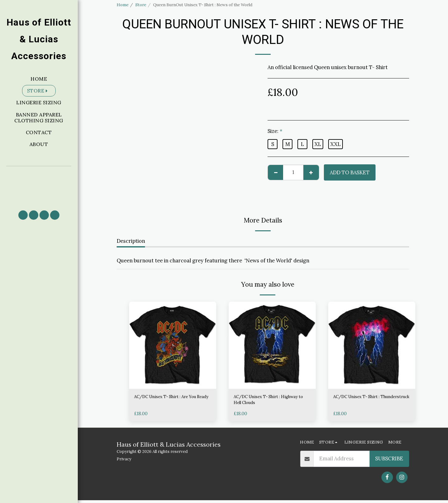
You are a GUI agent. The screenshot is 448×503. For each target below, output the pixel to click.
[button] (39, 185)
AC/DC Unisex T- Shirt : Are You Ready (168, 401)
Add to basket (350, 172)
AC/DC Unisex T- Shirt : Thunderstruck (362, 401)
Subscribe (389, 462)
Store (141, 5)
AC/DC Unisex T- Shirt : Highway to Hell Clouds (262, 401)
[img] (173, 345)
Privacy (124, 462)
